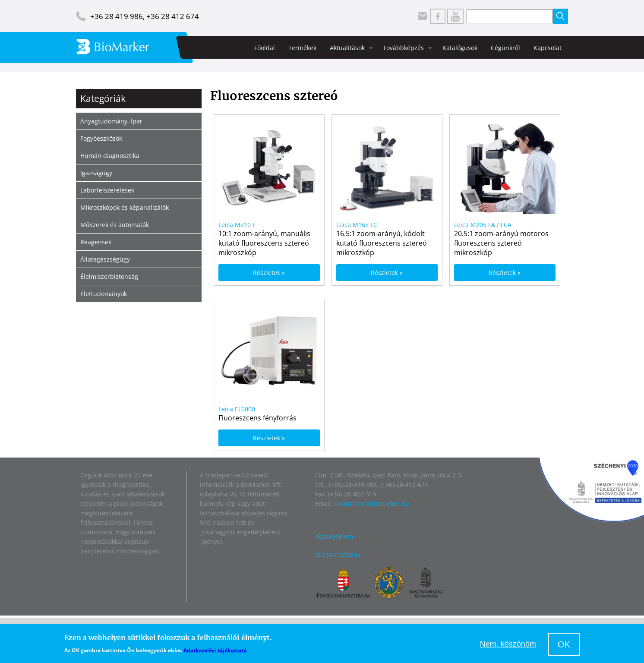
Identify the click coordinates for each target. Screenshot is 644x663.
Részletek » (269, 273)
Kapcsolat (548, 48)
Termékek (302, 48)
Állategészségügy (105, 259)
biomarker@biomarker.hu (372, 504)
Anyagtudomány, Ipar (111, 121)
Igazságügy (96, 173)
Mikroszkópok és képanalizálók (125, 207)
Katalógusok (460, 48)
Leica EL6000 (237, 409)
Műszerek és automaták (115, 225)
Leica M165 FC (357, 225)
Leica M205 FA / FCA (483, 225)
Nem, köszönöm (508, 644)
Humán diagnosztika (110, 156)
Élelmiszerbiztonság (109, 276)
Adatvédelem (334, 536)
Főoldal (265, 48)
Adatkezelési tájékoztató (215, 650)
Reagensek (96, 242)
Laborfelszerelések (107, 190)
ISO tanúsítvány (338, 554)
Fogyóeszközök (101, 138)
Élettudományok (104, 294)
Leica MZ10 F (237, 225)
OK (564, 644)
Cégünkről (505, 48)
